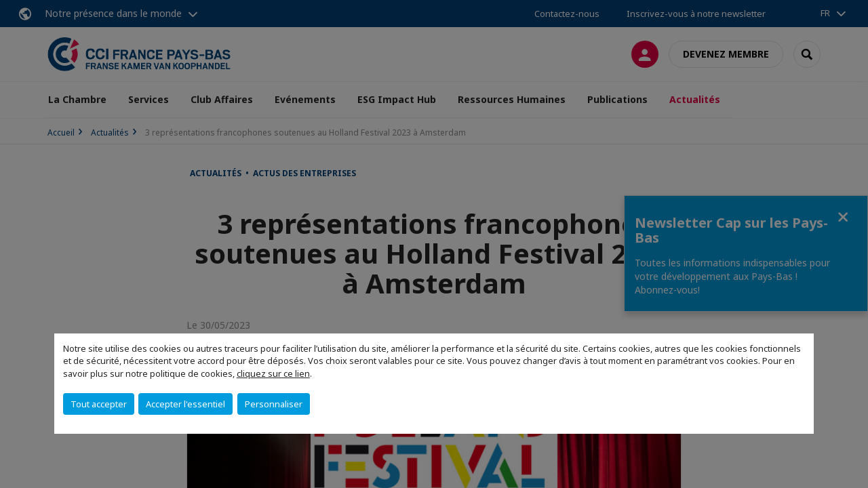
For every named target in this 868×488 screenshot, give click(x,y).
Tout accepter (99, 404)
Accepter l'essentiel (185, 404)
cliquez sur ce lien (273, 373)
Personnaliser (274, 404)
